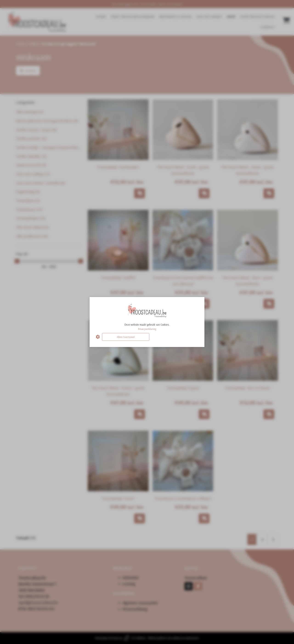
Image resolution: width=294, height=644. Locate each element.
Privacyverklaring (147, 329)
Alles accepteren (175, 337)
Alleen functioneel (126, 337)
